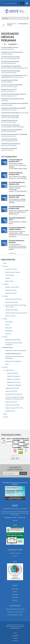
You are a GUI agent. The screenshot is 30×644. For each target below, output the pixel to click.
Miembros (6, 284)
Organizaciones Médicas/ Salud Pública (15, 609)
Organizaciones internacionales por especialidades (15, 357)
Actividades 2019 (10, 411)
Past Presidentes (10, 275)
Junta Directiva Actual (11, 269)
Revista (5, 337)
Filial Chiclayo (9, 331)
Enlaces (5, 414)
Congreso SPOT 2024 (11, 391)
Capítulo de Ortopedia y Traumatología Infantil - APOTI (16, 306)
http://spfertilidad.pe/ (7, 82)
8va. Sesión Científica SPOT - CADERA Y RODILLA (17, 228)
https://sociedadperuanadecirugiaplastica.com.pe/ (14, 68)
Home (5, 263)
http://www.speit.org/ (17, 77)
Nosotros (6, 266)
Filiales (5, 319)
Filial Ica (7, 325)
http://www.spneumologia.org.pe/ (10, 117)
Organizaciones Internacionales (15, 612)
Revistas (15, 641)
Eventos (5, 367)
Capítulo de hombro (10, 316)
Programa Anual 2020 (11, 402)
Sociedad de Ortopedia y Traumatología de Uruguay (21, 444)
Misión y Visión (9, 281)
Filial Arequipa (9, 322)
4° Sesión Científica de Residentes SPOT (16, 174)
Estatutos (8, 278)
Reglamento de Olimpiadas (14, 385)
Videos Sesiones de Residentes (13, 361)
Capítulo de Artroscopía (12, 302)
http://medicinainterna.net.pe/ (9, 110)
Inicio (3, 25)
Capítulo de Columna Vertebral (13, 299)
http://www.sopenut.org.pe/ (9, 122)
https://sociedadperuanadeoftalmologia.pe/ (13, 127)
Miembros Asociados (11, 290)
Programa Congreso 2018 (12, 405)
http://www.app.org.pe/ (7, 49)
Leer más (15, 520)
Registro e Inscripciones (14, 376)
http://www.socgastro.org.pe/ (9, 86)
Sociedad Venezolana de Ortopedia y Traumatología (15, 443)
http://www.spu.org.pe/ (7, 150)
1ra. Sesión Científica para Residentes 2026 (17, 208)
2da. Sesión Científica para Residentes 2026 (17, 196)
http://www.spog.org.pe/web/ (9, 96)
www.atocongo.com (15, 628)
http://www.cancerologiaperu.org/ (10, 59)
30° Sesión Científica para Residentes (17, 241)
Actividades (15, 636)
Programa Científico (13, 373)
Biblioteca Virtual (12, 24)
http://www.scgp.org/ (7, 54)
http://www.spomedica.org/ (8, 131)
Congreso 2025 (9, 370)
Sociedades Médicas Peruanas (13, 353)
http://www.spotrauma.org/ (9, 136)
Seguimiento (13, 44)
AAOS (3, 439)
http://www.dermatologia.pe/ (9, 73)
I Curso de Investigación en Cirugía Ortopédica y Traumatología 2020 (14, 398)
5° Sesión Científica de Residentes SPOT (16, 161)
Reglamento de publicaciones (13, 340)
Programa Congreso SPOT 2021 (14, 408)
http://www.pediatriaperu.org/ (9, 141)
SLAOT (9, 439)
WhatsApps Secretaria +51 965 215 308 (15, 517)
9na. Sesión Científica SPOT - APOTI (17, 219)
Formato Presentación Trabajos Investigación (14, 344)
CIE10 (7, 364)
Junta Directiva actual (15, 553)
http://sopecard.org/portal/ (8, 63)
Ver (6, 44)
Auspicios (6, 417)
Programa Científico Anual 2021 (14, 394)
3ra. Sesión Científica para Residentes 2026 (17, 183)
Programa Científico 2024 (12, 388)
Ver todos (12, 253)
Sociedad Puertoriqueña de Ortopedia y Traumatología (26, 443)
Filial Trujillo (9, 328)
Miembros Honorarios (11, 293)
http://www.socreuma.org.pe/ (9, 145)
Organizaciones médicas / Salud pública (16, 350)
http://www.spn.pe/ (24, 113)
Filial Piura (8, 334)
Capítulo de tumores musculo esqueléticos (16, 313)
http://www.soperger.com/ (8, 91)
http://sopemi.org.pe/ (7, 105)
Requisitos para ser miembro (13, 272)
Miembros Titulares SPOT (12, 287)
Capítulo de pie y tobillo (11, 310)
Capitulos (6, 296)
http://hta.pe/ (5, 101)
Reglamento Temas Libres (14, 382)
